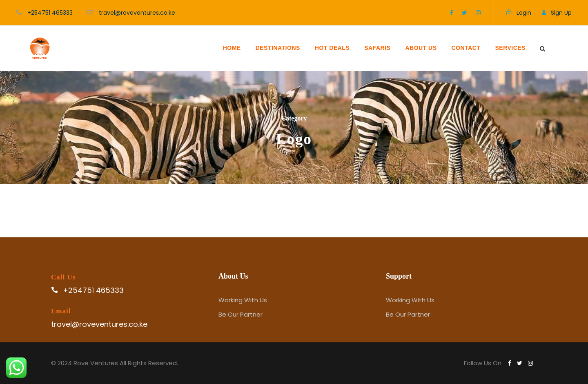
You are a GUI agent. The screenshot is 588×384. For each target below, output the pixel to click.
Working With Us (243, 300)
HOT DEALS (332, 48)
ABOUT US (421, 48)
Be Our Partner (241, 314)
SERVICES (510, 48)
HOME (232, 48)
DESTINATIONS (278, 48)
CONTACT (466, 48)
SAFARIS (377, 48)
